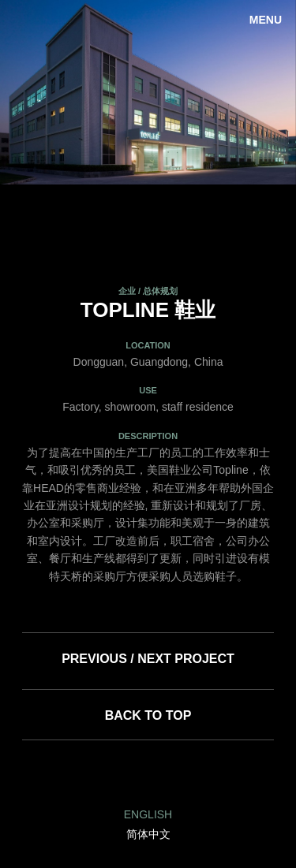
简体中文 (148, 834)
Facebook (148, 774)
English (148, 814)
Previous (24, 92)
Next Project (186, 659)
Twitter (187, 774)
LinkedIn (109, 774)
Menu (266, 20)
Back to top (148, 715)
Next (272, 92)
